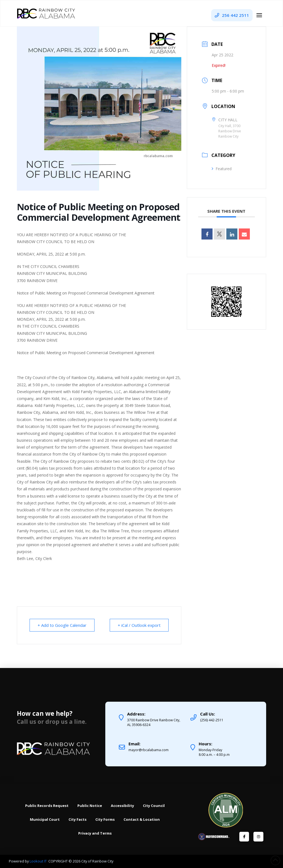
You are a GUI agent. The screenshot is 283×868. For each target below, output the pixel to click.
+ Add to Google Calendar (62, 625)
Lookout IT (39, 861)
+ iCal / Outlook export (139, 625)
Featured (222, 169)
